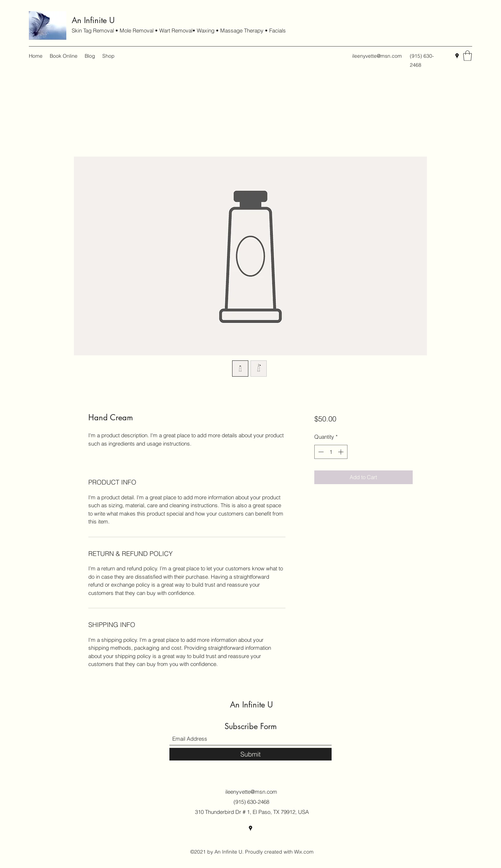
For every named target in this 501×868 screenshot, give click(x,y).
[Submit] (250, 754)
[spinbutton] (331, 452)
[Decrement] (320, 452)
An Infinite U (93, 20)
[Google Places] (457, 56)
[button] (467, 56)
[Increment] (342, 452)
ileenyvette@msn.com (377, 56)
